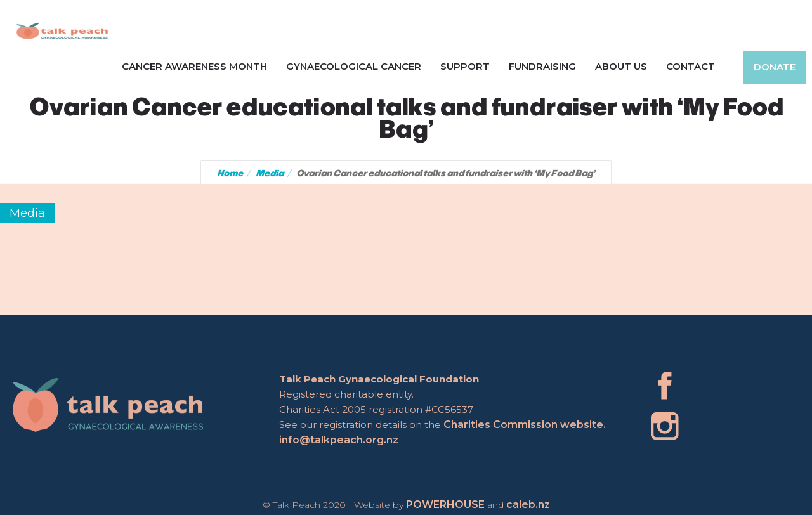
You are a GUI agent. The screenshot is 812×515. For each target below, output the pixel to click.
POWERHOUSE (445, 505)
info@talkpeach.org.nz (339, 440)
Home (230, 173)
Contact (691, 66)
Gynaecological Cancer (354, 66)
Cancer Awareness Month (194, 66)
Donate (775, 67)
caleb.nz (528, 505)
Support (465, 66)
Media (270, 173)
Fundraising (542, 66)
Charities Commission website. (525, 425)
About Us (621, 66)
